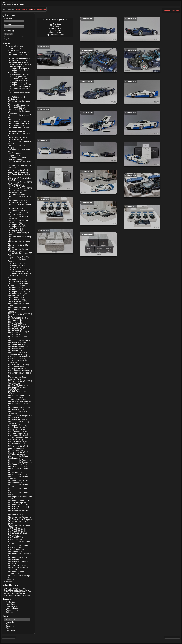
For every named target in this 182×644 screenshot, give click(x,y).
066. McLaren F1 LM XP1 (18, 395)
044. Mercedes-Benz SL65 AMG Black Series (18, 453)
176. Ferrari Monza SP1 (17, 75)
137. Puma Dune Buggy (17, 194)
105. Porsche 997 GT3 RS (18, 290)
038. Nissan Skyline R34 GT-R (20, 468)
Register (7, 39)
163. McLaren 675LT (16, 109)
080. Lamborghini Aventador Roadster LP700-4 (19, 354)
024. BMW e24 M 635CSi (17, 509)
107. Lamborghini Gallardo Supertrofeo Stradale (18, 285)
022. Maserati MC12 (16, 515)
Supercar (21, 592)
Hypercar (7, 595)
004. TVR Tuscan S (15, 566)
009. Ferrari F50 (14, 551)
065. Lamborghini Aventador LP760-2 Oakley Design (19, 398)
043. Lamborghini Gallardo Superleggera (18, 457)
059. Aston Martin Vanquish (18, 416)
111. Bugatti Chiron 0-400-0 (18, 273)
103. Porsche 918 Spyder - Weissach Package (18, 295)
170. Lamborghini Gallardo (18, 87)
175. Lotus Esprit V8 (16, 77)
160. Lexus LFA (14, 119)
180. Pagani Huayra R (16, 62)
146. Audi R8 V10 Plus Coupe (19, 162)
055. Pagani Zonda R (16, 426)
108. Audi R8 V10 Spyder (17, 282)
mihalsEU (15, 590)
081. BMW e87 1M (15, 350)
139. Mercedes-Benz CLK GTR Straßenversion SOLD (20, 189)
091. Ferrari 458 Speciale (17, 326)
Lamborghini (15, 593)
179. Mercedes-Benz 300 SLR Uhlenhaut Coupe (19, 65)
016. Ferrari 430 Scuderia (18, 531)
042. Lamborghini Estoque (18, 460)
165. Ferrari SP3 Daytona (18, 105)
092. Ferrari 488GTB (16, 324)
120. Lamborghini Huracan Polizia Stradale (18, 250)
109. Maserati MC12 (39, 9)
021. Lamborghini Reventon (18, 517)
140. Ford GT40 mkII (16, 186)
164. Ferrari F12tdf (15, 107)
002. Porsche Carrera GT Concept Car (17, 573)
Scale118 (8, 590)
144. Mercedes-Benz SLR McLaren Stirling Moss (18, 171)
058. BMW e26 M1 (15, 418)
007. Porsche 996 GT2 (16, 558)
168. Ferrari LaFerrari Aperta (19, 93)
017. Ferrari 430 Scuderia (18, 529)
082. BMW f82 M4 (15, 348)
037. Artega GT (14, 472)
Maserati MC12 (98, 29)
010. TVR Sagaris (15, 549)
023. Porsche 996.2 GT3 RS (19, 511)
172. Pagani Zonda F (16, 83)
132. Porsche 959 (15, 208)
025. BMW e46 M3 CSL (17, 507)
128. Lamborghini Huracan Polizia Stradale (18, 222)
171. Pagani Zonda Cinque (18, 85)
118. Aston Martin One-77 (18, 257)
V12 (26, 592)
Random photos (12, 610)
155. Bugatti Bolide (15, 131)
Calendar (9, 612)
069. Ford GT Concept (16, 385)
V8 (20, 595)
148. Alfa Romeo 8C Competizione (15, 155)
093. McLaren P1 (14, 322)
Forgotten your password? (14, 37)
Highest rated (11, 604)
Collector (15, 588)
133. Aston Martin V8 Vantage (19, 204)
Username (8, 18)
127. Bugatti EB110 (15, 225)
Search (9, 624)
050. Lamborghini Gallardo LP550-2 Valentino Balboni (18, 437)
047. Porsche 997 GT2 (16, 444)
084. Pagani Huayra (15, 344)
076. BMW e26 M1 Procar (18, 365)
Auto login (9, 31)
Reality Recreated (15, 50)
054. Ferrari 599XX (15, 428)
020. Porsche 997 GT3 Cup (18, 519)
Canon (27, 590)
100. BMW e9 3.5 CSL (16, 302)
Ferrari (24, 595)
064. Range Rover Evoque (18, 401)
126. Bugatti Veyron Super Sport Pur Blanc (18, 228)
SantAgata (15, 595)
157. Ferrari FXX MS (16, 125)
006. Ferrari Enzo (14, 560)
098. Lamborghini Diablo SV (18, 308)
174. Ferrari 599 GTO (16, 79)
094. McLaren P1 (14, 320)
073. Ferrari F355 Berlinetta (18, 371)
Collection (8, 588)
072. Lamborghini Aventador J (19, 373)
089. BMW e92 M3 (15, 330)
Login (5, 637)
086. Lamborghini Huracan (18, 340)
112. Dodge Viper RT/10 (17, 271)
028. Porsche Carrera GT (17, 501)
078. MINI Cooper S (15, 359)
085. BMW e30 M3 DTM (17, 342)
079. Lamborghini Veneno (18, 357)
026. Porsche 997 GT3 (16, 505)
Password (8, 24)
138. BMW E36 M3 (15, 192)
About (8, 628)
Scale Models (26, 9)
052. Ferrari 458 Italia (16, 432)
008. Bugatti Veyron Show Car (19, 553)
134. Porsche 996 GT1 (16, 202)
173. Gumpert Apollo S (16, 81)
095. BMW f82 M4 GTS (17, 318)
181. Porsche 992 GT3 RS (18, 60)
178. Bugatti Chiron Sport (17, 69)
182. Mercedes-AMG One (18, 58)
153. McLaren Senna (16, 137)
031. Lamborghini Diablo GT (19, 489)
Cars (8, 580)
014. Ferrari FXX (14, 537)
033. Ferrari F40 (14, 482)
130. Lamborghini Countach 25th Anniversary (18, 214)
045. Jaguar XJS (14, 450)
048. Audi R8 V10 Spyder (17, 442)
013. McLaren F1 (14, 539)
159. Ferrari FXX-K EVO (17, 121)
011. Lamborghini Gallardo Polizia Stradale (18, 546)
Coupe (29, 595)
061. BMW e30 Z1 (15, 409)
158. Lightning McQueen (17, 123)
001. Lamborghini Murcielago (19, 576)
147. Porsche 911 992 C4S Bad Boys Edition (18, 159)
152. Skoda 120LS (15, 140)
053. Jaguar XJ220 (15, 430)
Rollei (6, 592)
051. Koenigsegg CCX (16, 434)
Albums (6, 43)
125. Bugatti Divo (14, 231)
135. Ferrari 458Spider (16, 200)
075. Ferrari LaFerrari (16, 367)
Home (18, 9)
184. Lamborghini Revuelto (18, 52)
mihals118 (22, 588)
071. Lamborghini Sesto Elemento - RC (17, 378)
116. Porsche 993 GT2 (16, 263)
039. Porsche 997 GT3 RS (18, 466)
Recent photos (12, 606)
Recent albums (12, 608)
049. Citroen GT (14, 440)
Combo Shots (13, 48)
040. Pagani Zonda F (16, 464)
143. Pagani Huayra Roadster (19, 174)
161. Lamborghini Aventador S (19, 115)
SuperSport (13, 592)
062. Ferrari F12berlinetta (17, 407)
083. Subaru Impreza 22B (18, 346)
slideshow (176, 10)
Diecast (21, 590)
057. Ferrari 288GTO (16, 420)
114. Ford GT (13, 267)
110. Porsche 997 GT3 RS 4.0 (19, 275)
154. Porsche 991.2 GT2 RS (19, 133)
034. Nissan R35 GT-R (16, 480)
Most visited (11, 602)
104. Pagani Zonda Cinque (18, 292)
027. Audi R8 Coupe (15, 503)
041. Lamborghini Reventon (18, 462)
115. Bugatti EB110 (15, 265)
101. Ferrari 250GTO (16, 300)
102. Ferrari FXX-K (15, 298)
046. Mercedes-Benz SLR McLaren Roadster (18, 447)
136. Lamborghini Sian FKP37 (19, 196)
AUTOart (7, 593)
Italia (29, 592)
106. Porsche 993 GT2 (16, 288)
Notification (10, 630)
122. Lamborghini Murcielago (19, 241)
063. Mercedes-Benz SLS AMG (20, 403)
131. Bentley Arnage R (16, 211)
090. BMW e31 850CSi (17, 328)
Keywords (10, 622)
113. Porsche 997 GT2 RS (18, 269)
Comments (10, 626)
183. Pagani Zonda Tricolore (19, 54)
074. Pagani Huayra (15, 369)
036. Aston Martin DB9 (16, 474)
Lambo (23, 593)
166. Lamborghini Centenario (19, 101)
